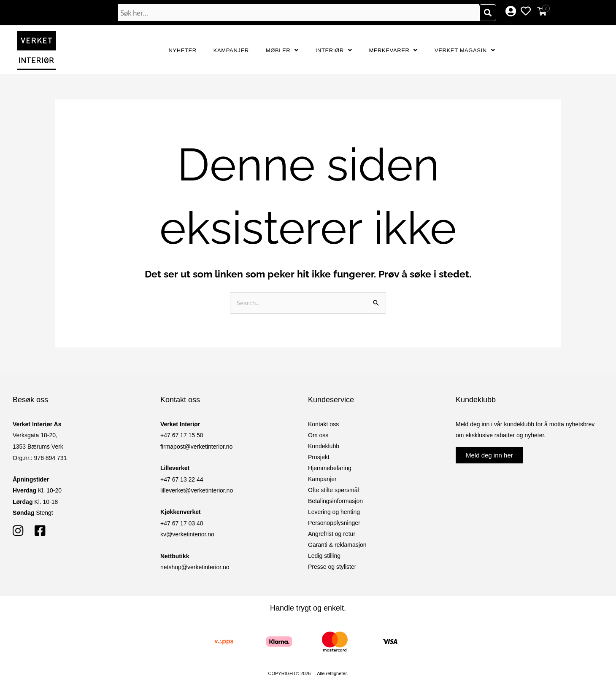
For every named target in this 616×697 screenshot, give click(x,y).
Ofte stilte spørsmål (334, 490)
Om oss (318, 435)
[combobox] (299, 13)
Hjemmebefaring (330, 468)
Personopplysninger (334, 523)
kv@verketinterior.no (187, 534)
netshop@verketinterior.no (195, 567)
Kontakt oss (323, 424)
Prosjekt (319, 457)
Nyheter (183, 50)
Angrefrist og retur (332, 534)
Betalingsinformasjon (335, 501)
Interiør (334, 50)
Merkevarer (393, 50)
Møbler (282, 50)
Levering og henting (334, 512)
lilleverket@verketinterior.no (197, 490)
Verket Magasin (465, 50)
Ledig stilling (324, 556)
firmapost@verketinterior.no (196, 447)
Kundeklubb (324, 446)
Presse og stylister (332, 567)
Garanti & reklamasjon (337, 545)
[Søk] (488, 13)
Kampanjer (231, 50)
